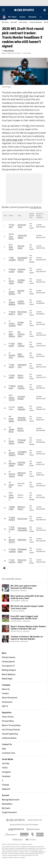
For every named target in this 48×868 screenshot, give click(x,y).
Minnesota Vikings (22, 474)
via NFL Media (32, 260)
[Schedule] (32, 17)
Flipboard (6, 789)
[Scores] (22, 17)
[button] (41, 17)
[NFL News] (12, 17)
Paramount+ (7, 702)
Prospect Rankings (36, 22)
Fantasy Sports (8, 662)
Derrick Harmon (12, 442)
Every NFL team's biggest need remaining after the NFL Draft (24, 618)
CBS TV (5, 706)
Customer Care (9, 753)
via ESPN (31, 293)
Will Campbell (12, 259)
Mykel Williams (12, 335)
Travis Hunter (11, 238)
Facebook (6, 776)
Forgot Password (9, 812)
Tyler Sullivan (9, 51)
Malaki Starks (12, 508)
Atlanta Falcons (20, 376)
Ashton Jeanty (11, 282)
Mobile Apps (7, 679)
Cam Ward (11, 226)
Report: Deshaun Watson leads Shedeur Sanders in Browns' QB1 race (28, 628)
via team (31, 227)
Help (4, 749)
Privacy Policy (8, 721)
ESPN (31, 563)
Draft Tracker (23, 22)
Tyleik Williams (12, 519)
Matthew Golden (12, 464)
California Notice (9, 738)
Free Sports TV (8, 666)
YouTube (6, 764)
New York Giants (21, 247)
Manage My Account (11, 800)
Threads (6, 785)
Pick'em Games (9, 657)
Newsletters (7, 804)
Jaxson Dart (11, 486)
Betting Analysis (9, 670)
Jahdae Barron (11, 430)
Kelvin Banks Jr (12, 313)
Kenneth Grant (12, 356)
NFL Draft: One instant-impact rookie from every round (27, 607)
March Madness (9, 674)
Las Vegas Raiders (21, 281)
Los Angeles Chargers (22, 453)
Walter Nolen (12, 387)
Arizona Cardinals (21, 387)
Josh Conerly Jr (12, 529)
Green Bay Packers (21, 463)
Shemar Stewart (12, 399)
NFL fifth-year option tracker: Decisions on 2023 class (24, 587)
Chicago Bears (21, 323)
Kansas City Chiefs (22, 561)
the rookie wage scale (12, 140)
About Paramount (10, 698)
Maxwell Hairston (12, 541)
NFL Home (5, 22)
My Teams (6, 808)
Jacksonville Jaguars (22, 236)
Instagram (6, 772)
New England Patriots (22, 259)
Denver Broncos (21, 429)
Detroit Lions (22, 519)
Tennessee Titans (22, 226)
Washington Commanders (23, 529)
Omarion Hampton (12, 454)
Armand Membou (12, 293)
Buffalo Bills (22, 540)
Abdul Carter (11, 248)
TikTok (5, 768)
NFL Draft (14, 22)
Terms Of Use (8, 717)
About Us (6, 689)
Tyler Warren (11, 366)
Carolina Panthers (21, 302)
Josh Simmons (12, 561)
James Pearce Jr (11, 497)
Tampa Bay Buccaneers (22, 419)
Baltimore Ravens (21, 508)
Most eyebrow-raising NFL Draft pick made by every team (27, 597)
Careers (5, 693)
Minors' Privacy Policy (11, 725)
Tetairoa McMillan (12, 303)
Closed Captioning (10, 734)
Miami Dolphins (21, 355)
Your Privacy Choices (11, 730)
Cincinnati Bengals (21, 398)
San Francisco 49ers (21, 334)
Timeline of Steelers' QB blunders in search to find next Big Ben (27, 638)
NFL (28, 126)
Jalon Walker (12, 376)
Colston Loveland (12, 324)
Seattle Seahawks (21, 408)
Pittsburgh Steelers (22, 441)
